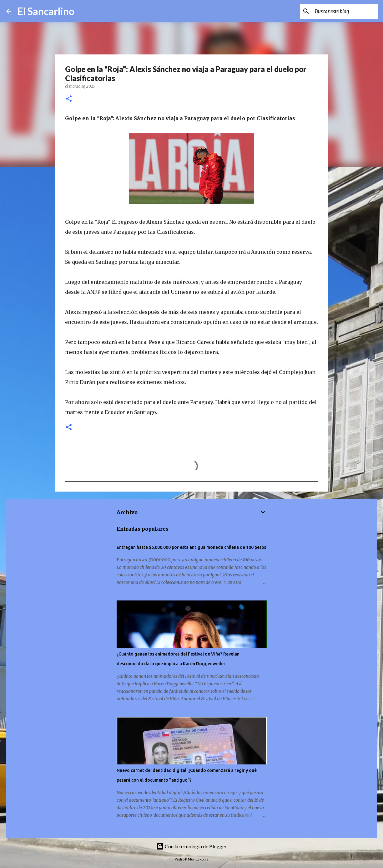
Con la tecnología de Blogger (191, 846)
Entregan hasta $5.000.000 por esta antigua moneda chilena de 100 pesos (191, 547)
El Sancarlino (46, 11)
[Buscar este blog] (345, 11)
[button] (69, 99)
